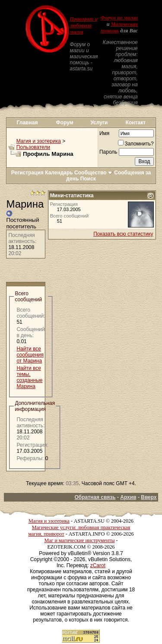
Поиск (88, 179)
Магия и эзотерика (39, 141)
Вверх (149, 497)
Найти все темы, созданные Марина (29, 377)
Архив (128, 497)
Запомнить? (136, 144)
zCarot (98, 565)
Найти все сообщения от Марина (30, 355)
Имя (104, 133)
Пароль (108, 152)
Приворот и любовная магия (83, 25)
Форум (65, 123)
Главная (27, 123)
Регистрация (27, 173)
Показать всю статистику (123, 234)
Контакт (136, 123)
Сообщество (94, 173)
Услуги (99, 123)
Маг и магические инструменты (80, 540)
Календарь (59, 173)
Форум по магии (119, 18)
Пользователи (33, 147)
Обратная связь (95, 497)
